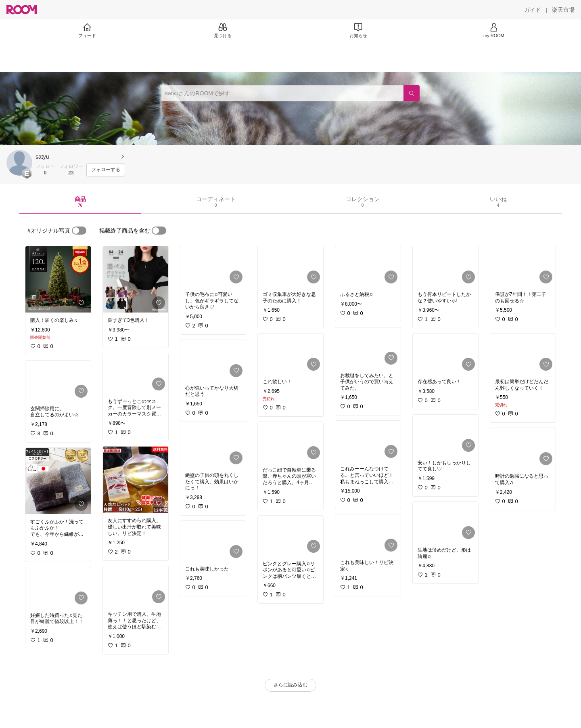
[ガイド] (533, 10)
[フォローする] (106, 170)
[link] (58, 279)
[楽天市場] (563, 10)
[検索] (412, 93)
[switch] (79, 231)
